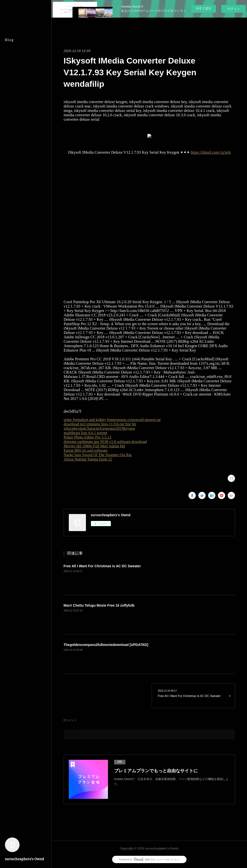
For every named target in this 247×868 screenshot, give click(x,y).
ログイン (234, 9)
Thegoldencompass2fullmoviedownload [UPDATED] (106, 645)
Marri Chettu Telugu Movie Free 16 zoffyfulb (99, 605)
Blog (9, 40)
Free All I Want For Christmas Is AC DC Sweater (102, 566)
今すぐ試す (204, 8)
